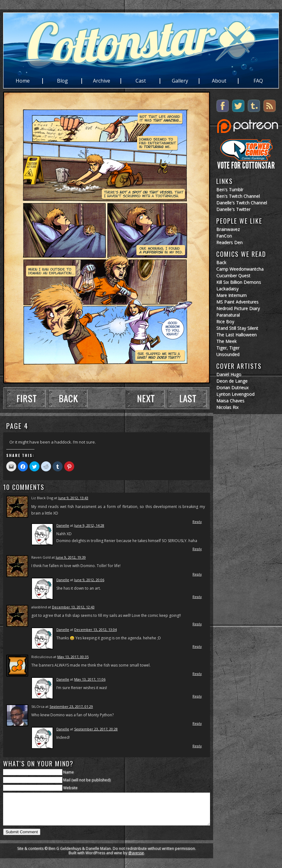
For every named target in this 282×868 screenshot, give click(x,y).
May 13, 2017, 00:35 (73, 657)
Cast (141, 81)
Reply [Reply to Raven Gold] (197, 574)
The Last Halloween (236, 335)
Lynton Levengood (235, 394)
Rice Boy (225, 321)
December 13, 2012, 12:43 (73, 607)
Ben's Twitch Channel (238, 196)
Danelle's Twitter (233, 209)
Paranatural (228, 315)
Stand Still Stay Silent (237, 328)
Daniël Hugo (229, 374)
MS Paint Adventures (237, 302)
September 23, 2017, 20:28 (96, 729)
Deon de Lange (232, 381)
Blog (62, 81)
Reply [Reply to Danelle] (197, 549)
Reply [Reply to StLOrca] (197, 723)
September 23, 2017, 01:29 (71, 706)
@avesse (136, 859)
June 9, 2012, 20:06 (89, 580)
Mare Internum (231, 295)
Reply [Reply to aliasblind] (197, 624)
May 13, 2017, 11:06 (90, 679)
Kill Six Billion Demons (239, 282)
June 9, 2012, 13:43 (73, 498)
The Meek (226, 341)
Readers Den (229, 242)
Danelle (63, 525)
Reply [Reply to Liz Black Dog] (197, 522)
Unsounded (228, 354)
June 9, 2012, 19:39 (71, 557)
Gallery (180, 81)
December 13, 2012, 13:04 (95, 629)
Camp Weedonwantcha (240, 269)
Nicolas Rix (227, 407)
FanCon (224, 236)
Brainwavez (228, 229)
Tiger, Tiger (228, 348)
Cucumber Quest (233, 275)
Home (23, 81)
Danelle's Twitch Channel (242, 203)
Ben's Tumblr (230, 189)
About (219, 81)
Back (221, 262)
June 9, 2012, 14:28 (89, 525)
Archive (102, 81)
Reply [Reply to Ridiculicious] (197, 674)
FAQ (258, 81)
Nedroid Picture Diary (238, 308)
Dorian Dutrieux (232, 387)
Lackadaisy (227, 289)
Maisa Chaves (230, 401)
